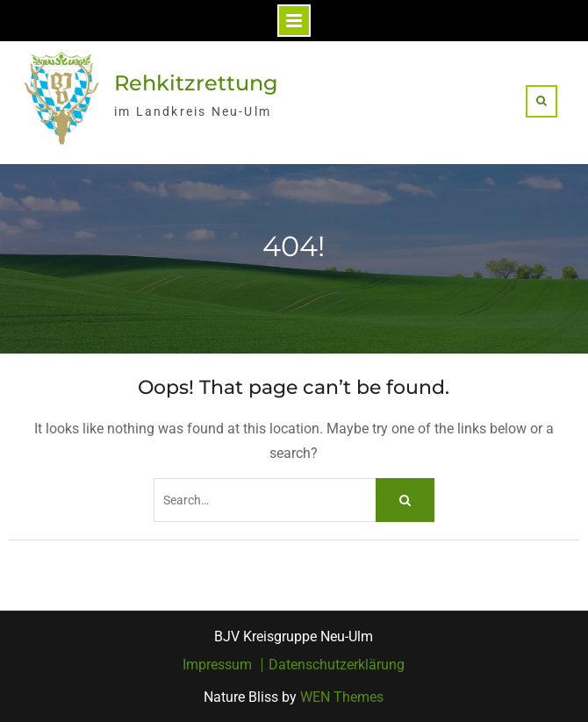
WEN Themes (342, 697)
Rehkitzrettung (196, 83)
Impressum (217, 665)
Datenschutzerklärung (337, 665)
